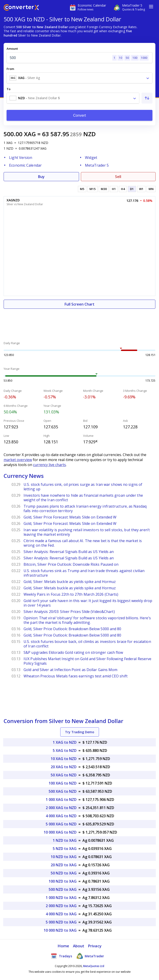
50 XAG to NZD (64, 775)
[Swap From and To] (147, 98)
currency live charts (49, 465)
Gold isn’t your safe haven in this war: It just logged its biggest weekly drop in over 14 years (88, 603)
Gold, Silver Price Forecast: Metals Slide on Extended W (70, 517)
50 (127, 58)
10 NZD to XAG (64, 857)
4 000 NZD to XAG (61, 914)
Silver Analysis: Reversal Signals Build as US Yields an (69, 552)
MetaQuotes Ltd (94, 966)
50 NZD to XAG (64, 873)
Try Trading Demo (80, 732)
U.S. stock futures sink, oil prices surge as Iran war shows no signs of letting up (83, 487)
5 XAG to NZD (65, 750)
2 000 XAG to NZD (61, 808)
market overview (18, 460)
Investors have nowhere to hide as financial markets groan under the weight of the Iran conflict (83, 498)
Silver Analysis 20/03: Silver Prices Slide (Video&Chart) (69, 612)
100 (135, 58)
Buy (41, 177)
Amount (12, 49)
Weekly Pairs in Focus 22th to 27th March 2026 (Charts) (71, 594)
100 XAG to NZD (63, 783)
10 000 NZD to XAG (60, 930)
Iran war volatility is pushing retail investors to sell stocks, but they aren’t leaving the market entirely (87, 532)
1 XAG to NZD (65, 742)
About (79, 946)
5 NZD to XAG (65, 849)
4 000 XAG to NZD (61, 816)
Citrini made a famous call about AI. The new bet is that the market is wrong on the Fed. (83, 543)
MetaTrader (90, 956)
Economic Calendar (25, 165)
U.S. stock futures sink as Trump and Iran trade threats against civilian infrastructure (84, 573)
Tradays (61, 956)
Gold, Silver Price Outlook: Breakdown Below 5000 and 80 (72, 629)
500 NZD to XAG (63, 889)
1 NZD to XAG (65, 840)
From (10, 69)
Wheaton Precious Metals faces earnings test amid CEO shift (76, 676)
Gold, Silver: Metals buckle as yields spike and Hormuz (70, 582)
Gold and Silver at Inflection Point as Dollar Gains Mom (71, 670)
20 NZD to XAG (64, 865)
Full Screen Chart (79, 304)
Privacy (95, 946)
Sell (118, 177)
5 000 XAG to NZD (61, 824)
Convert (80, 115)
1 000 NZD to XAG (61, 898)
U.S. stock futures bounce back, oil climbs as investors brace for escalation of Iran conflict (87, 644)
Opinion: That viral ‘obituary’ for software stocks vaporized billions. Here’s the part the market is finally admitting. (87, 620)
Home (63, 946)
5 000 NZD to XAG (61, 922)
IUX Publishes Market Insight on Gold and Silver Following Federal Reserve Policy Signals (87, 661)
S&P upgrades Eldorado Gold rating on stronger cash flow (73, 652)
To (8, 89)
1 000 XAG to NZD (61, 800)
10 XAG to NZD (64, 759)
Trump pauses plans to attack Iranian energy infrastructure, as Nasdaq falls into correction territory (85, 509)
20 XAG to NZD (64, 767)
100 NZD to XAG (63, 881)
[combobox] (79, 78)
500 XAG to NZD (63, 791)
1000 (144, 58)
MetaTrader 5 (97, 165)
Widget (91, 158)
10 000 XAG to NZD (60, 832)
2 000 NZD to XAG (61, 906)
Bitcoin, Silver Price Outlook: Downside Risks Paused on (71, 564)
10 (120, 58)
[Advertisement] (79, 322)
